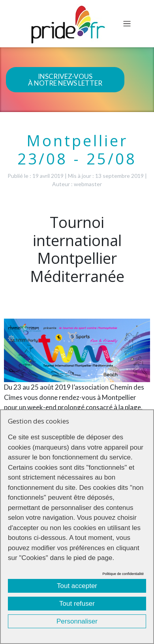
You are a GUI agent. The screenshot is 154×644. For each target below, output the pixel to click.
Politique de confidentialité (123, 574)
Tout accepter (77, 586)
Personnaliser (77, 621)
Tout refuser (77, 604)
